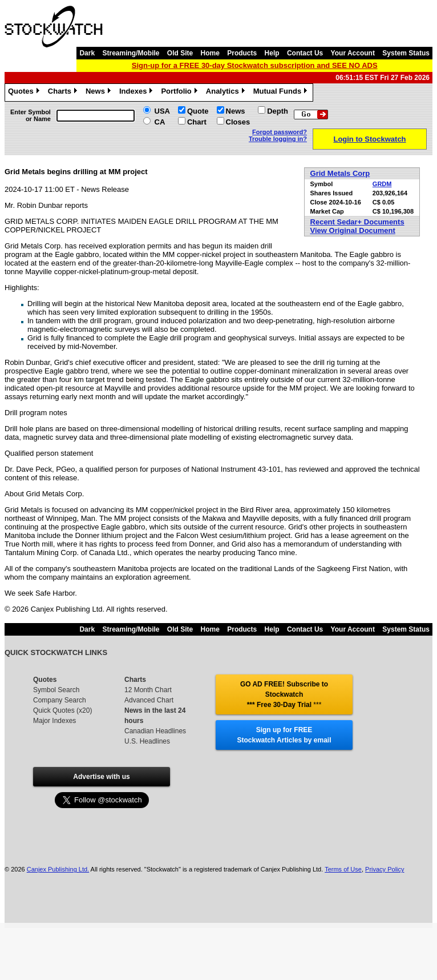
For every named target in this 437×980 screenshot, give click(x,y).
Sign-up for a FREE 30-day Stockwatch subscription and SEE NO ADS (255, 65)
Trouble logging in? (278, 139)
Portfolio (180, 93)
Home (210, 53)
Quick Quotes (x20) (62, 710)
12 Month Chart (148, 690)
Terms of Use (343, 869)
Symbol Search (56, 690)
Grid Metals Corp (340, 173)
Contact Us (305, 53)
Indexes (137, 93)
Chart (197, 122)
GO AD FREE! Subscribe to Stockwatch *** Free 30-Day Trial (284, 694)
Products (242, 53)
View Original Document (353, 230)
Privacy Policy (385, 869)
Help (272, 53)
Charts (64, 93)
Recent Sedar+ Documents (357, 222)
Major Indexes (54, 721)
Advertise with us (101, 777)
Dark (87, 53)
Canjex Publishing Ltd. (58, 869)
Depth (278, 111)
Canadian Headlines (155, 731)
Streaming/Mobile (131, 53)
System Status (406, 53)
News (100, 93)
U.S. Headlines (147, 741)
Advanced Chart (149, 700)
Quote (198, 111)
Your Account (353, 53)
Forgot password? (280, 132)
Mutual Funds (282, 93)
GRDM (382, 184)
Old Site (180, 53)
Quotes (25, 93)
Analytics (227, 93)
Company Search (60, 700)
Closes (238, 122)
